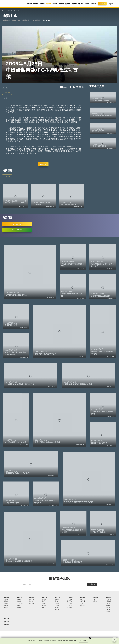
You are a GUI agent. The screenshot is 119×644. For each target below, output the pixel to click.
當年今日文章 (97, 86)
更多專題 (108, 612)
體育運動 (82, 606)
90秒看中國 (108, 600)
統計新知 (26, 20)
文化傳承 (70, 600)
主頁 (3, 11)
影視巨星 (57, 610)
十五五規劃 (108, 602)
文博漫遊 (70, 608)
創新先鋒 (57, 604)
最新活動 (6, 625)
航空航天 (6, 604)
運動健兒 (57, 608)
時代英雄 (57, 600)
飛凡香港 (19, 600)
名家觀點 (74, 4)
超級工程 (6, 602)
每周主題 (6, 618)
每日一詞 (70, 606)
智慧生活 (6, 600)
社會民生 (82, 604)
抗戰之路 (108, 608)
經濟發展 (82, 602)
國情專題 (80, 4)
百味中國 (32, 600)
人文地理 (36, 20)
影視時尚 (32, 604)
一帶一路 (108, 610)
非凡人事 (55, 4)
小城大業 (108, 604)
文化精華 (61, 4)
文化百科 (70, 604)
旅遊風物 (32, 602)
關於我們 (93, 4)
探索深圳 (19, 602)
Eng (112, 4)
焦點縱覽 (68, 4)
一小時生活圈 (20, 604)
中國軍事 (8, 93)
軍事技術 (6, 606)
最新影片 (87, 4)
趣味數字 (6, 20)
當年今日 (17, 11)
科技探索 (6, 608)
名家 (94, 600)
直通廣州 (19, 606)
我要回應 (43, 164)
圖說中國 (70, 602)
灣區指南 (19, 608)
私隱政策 (67, 641)
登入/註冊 (102, 4)
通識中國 (49, 4)
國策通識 (108, 606)
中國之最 (16, 20)
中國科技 (29, 4)
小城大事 (57, 606)
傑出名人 (57, 602)
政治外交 (82, 600)
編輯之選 (95, 602)
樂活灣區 (36, 4)
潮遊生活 (42, 4)
